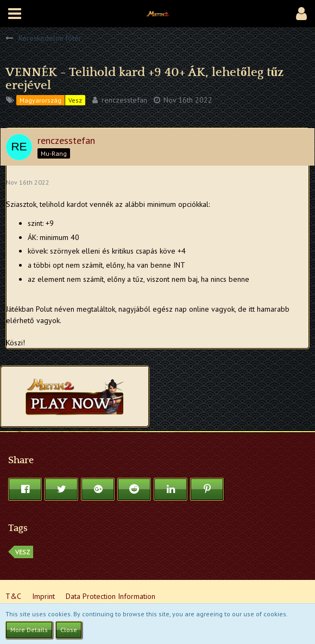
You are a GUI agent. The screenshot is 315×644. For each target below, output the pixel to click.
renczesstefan (124, 100)
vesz (23, 552)
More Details (29, 630)
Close (69, 630)
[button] (15, 14)
